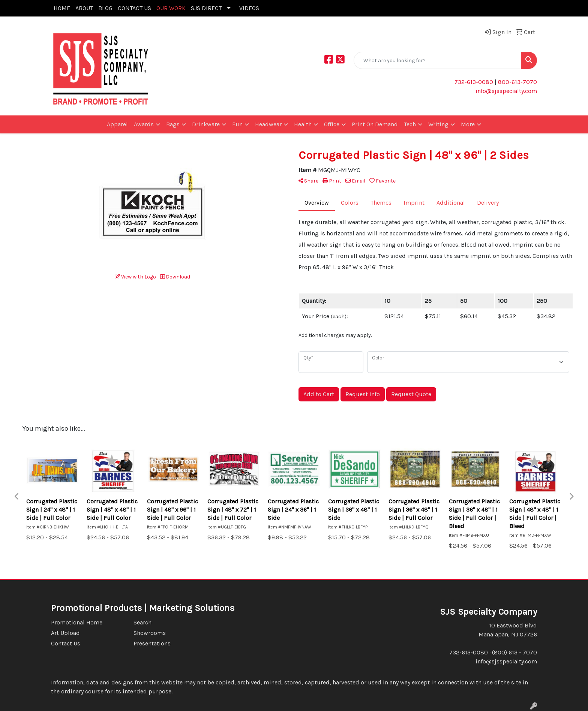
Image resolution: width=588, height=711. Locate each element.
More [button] (468, 124)
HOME (62, 8)
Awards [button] (144, 124)
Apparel (117, 124)
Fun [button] (237, 124)
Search (142, 622)
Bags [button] (173, 124)
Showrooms (150, 633)
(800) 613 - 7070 (514, 652)
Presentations (152, 643)
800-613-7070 (517, 82)
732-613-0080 (474, 82)
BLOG (105, 8)
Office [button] (332, 124)
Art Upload (65, 633)
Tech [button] (410, 124)
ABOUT (84, 8)
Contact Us (66, 643)
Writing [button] (438, 124)
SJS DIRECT (206, 8)
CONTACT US (134, 8)
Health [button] (303, 124)
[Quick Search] (437, 60)
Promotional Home (77, 622)
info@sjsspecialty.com (506, 91)
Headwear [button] (268, 124)
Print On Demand (375, 124)
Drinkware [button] (206, 124)
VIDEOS (249, 8)
